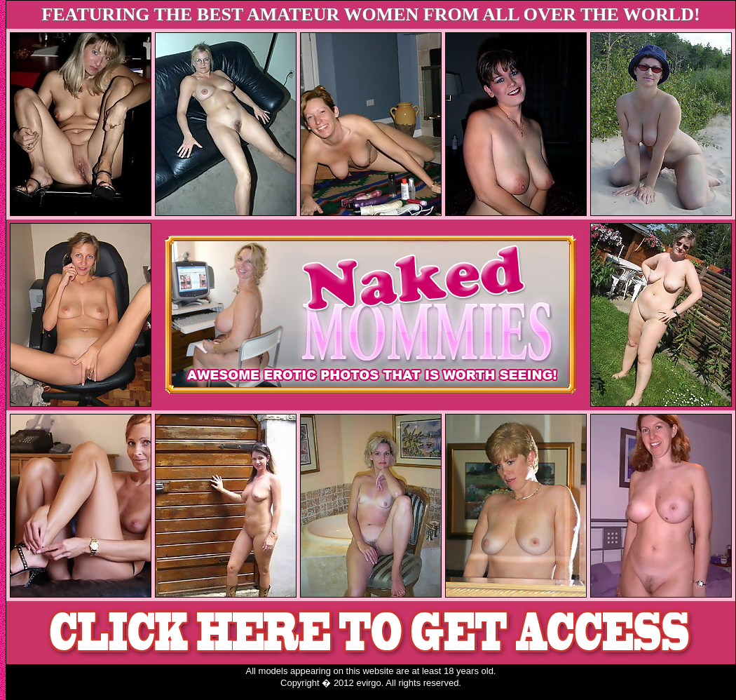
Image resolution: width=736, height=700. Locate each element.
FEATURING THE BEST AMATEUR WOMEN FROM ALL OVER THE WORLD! (370, 14)
